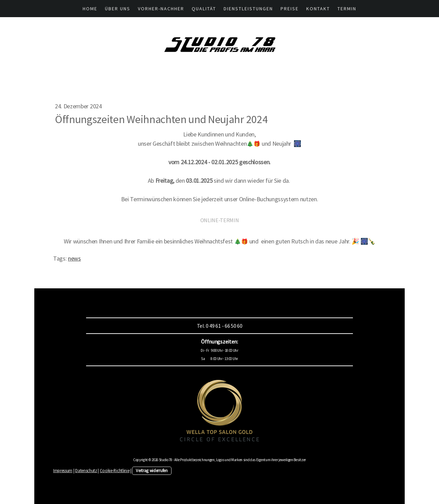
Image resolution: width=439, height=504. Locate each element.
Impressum (63, 470)
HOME (90, 9)
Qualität (204, 9)
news (74, 258)
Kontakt (318, 9)
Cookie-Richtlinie (115, 470)
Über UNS (118, 9)
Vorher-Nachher (161, 9)
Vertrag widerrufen (152, 470)
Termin (347, 9)
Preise (290, 9)
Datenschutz (86, 470)
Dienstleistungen (248, 9)
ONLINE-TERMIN (220, 220)
